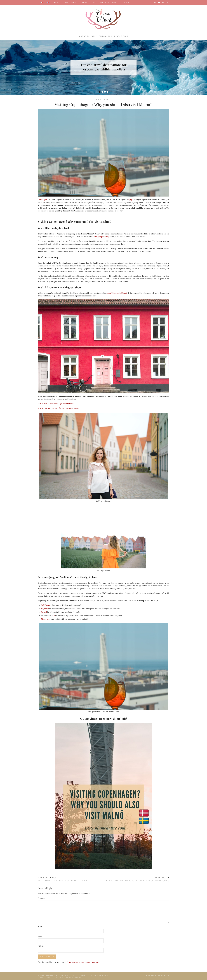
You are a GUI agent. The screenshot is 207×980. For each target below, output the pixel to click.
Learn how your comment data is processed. (83, 962)
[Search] (167, 3)
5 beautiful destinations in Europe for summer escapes (138, 879)
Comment (42, 898)
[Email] (163, 3)
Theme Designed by (157, 975)
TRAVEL (84, 3)
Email (40, 936)
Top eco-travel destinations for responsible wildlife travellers (103, 67)
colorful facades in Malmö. (117, 293)
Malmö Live (46, 619)
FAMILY (57, 3)
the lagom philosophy (101, 237)
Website (41, 946)
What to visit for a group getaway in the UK (62, 879)
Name (40, 927)
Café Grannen (46, 605)
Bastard (44, 612)
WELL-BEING (71, 3)
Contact (65, 975)
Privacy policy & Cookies (69, 977)
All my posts (79, 975)
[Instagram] (151, 3)
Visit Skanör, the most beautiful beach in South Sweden (58, 408)
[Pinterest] (155, 3)
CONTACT (125, 3)
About (50, 977)
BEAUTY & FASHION (108, 3)
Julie (53, 616)
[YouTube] (159, 3)
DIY (93, 3)
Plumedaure (51, 975)
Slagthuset (45, 609)
